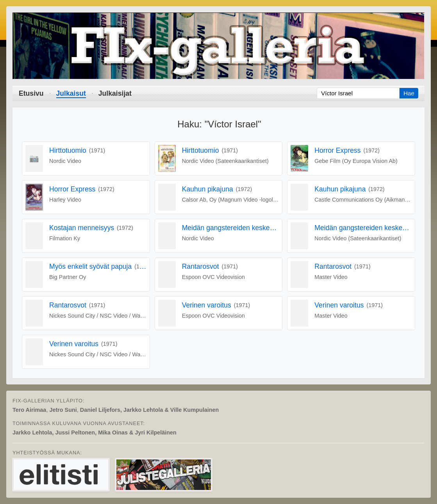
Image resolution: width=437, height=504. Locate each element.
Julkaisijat (115, 93)
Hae (409, 93)
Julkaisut (71, 93)
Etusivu (31, 93)
